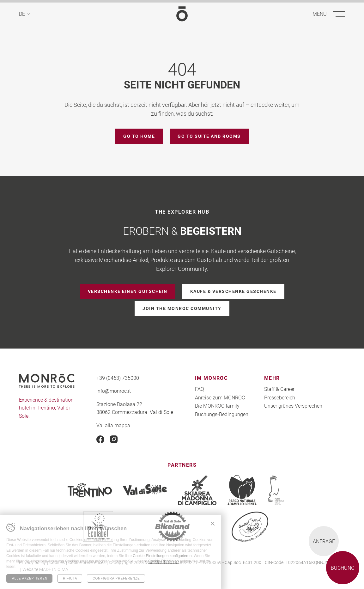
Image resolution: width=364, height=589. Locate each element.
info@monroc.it (114, 391)
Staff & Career (279, 389)
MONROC (182, 14)
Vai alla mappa (113, 425)
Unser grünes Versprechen (293, 406)
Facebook (100, 439)
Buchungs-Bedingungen (222, 414)
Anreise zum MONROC (220, 397)
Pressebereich (280, 397)
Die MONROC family (217, 406)
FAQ (200, 389)
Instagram (114, 439)
